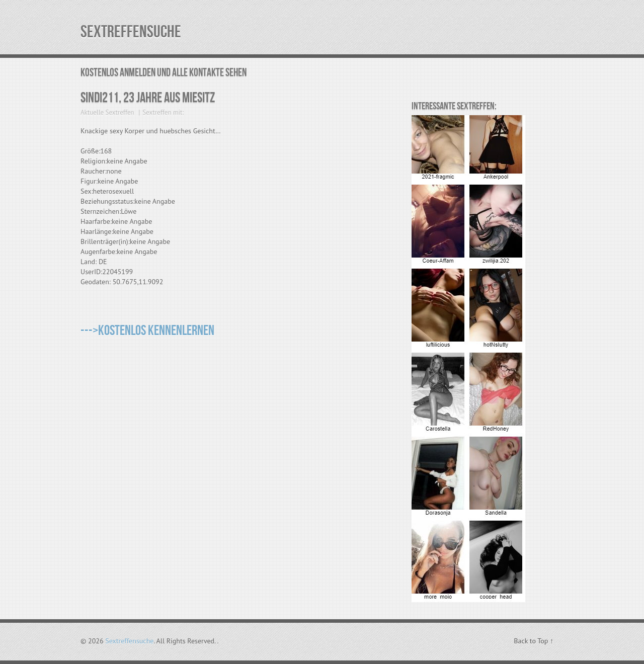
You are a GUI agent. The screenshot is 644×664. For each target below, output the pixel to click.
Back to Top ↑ (534, 641)
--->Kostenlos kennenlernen (147, 331)
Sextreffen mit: (163, 112)
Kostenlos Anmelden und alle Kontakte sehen (164, 73)
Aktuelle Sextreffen (107, 112)
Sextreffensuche (131, 32)
